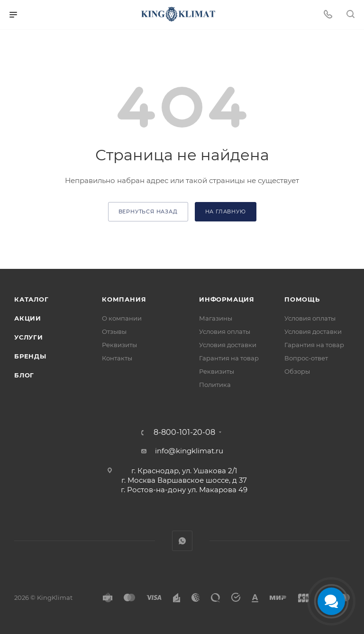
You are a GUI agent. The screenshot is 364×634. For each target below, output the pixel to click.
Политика (215, 385)
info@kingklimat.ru (189, 451)
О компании (122, 318)
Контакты (117, 358)
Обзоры (297, 371)
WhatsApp (182, 541)
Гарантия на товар (229, 358)
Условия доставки (228, 345)
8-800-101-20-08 (184, 432)
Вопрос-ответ (306, 358)
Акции (28, 318)
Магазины (216, 318)
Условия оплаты (225, 331)
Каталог (32, 299)
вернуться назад (148, 211)
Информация (227, 299)
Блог (24, 375)
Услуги (29, 337)
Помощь (302, 299)
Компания (124, 299)
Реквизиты (119, 345)
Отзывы (114, 331)
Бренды (30, 356)
